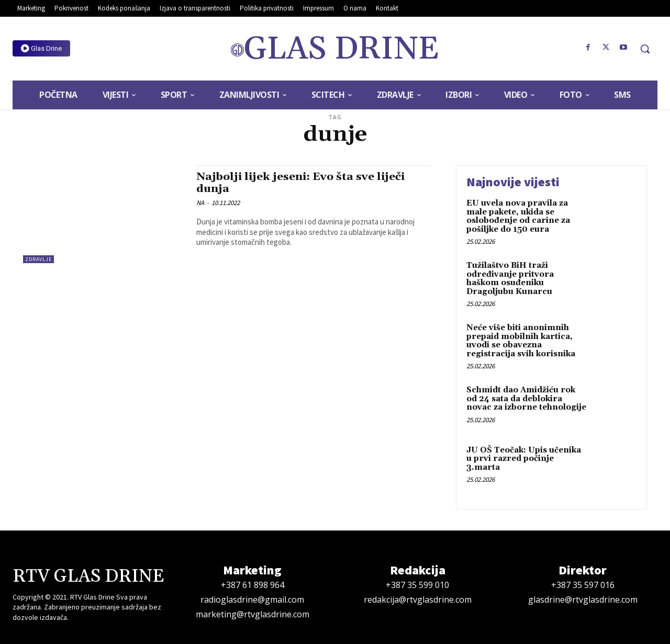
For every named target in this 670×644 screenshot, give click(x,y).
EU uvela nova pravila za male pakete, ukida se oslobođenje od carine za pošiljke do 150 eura (518, 216)
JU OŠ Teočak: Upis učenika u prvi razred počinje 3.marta (524, 459)
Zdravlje (38, 259)
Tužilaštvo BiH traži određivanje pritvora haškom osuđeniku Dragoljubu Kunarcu (510, 279)
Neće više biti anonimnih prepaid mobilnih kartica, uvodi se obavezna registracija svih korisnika (521, 341)
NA (200, 203)
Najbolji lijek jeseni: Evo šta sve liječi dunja (302, 183)
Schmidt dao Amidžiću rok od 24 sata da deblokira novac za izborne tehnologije (526, 399)
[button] (645, 49)
